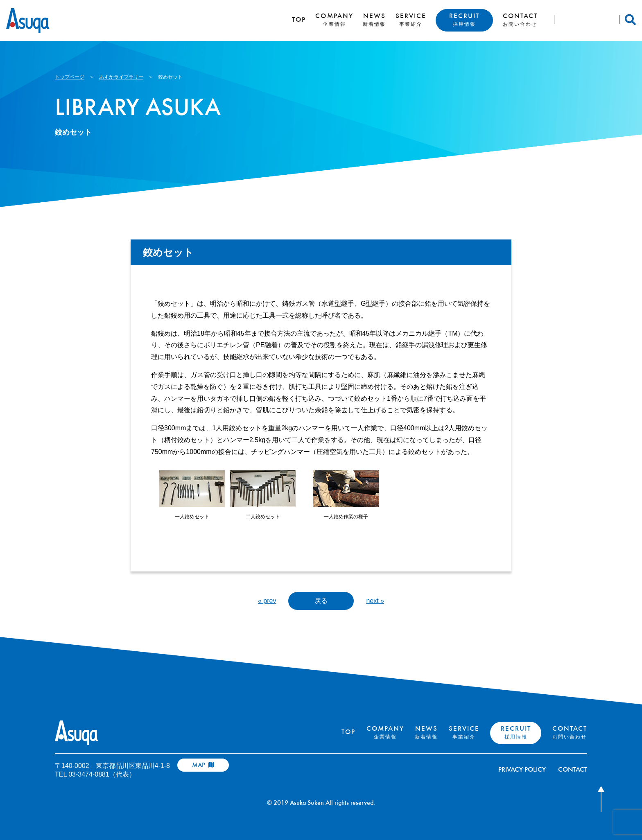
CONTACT (520, 20)
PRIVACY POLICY (522, 770)
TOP (299, 20)
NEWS (374, 20)
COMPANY (334, 20)
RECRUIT (464, 20)
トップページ (70, 77)
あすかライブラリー (121, 77)
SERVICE (411, 20)
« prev (267, 601)
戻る (321, 601)
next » (375, 601)
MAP (203, 765)
